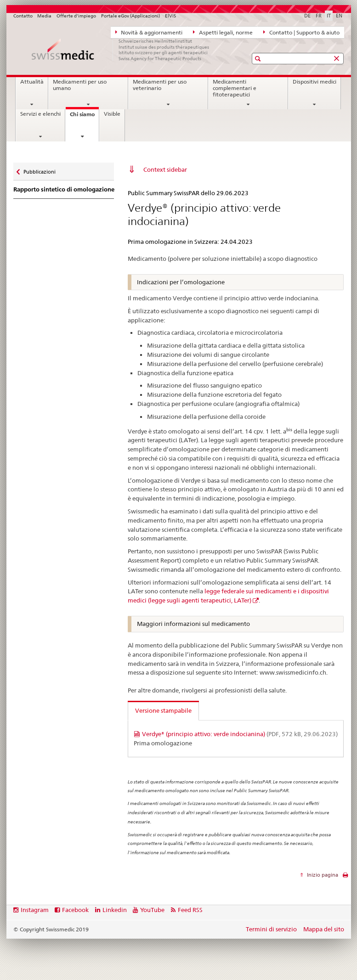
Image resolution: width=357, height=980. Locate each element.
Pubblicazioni (39, 170)
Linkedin (115, 910)
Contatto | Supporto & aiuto (301, 32)
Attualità (32, 82)
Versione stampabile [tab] (163, 710)
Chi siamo (84, 117)
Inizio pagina (322, 875)
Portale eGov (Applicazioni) (130, 16)
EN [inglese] (339, 16)
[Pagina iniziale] (121, 50)
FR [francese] (319, 16)
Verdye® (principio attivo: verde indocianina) (240, 734)
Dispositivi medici (314, 82)
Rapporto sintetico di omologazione (64, 189)
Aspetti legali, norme (223, 32)
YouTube (152, 910)
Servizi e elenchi (40, 114)
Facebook (75, 910)
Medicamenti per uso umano (80, 85)
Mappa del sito (324, 929)
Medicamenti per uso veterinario (160, 85)
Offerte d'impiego (76, 16)
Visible (112, 114)
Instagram (35, 910)
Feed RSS (190, 910)
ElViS (170, 16)
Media (44, 16)
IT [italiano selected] (329, 16)
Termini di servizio (271, 929)
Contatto (23, 16)
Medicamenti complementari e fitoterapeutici (235, 88)
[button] (259, 59)
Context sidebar (165, 169)
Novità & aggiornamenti (149, 32)
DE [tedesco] (307, 16)
